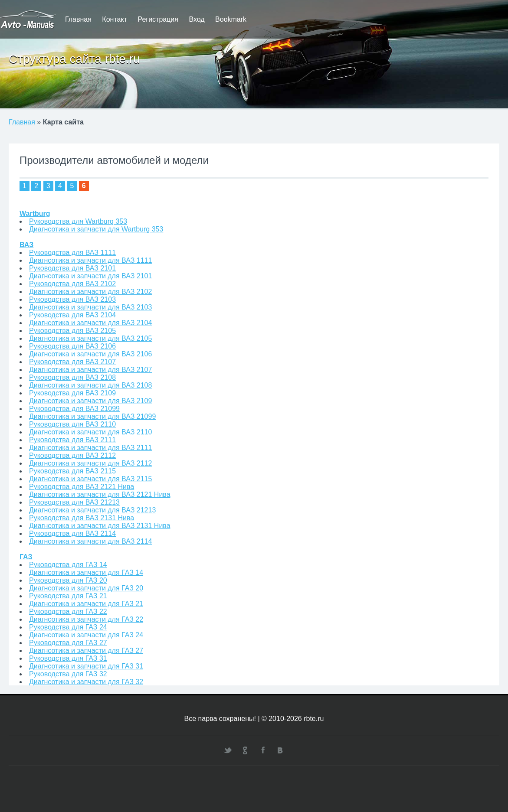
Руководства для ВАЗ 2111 (72, 440)
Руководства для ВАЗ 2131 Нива (82, 518)
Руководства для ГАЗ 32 (68, 674)
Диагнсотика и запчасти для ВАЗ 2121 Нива (100, 494)
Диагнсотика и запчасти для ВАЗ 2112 (90, 463)
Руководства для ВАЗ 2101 (72, 268)
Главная (78, 19)
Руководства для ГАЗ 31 (68, 658)
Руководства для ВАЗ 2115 (72, 471)
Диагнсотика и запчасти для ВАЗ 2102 (90, 292)
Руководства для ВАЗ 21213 (74, 502)
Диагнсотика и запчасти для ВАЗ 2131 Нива (100, 526)
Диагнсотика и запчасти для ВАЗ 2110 (90, 432)
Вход (197, 19)
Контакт (115, 19)
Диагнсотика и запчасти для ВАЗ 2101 (90, 276)
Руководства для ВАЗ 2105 (72, 331)
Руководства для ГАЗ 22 (68, 611)
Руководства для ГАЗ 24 (68, 627)
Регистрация (158, 19)
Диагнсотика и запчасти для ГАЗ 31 (86, 666)
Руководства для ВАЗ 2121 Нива (82, 487)
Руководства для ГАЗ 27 (68, 643)
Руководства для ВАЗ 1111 (72, 253)
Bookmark (231, 19)
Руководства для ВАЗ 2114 (72, 533)
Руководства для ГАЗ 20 (68, 580)
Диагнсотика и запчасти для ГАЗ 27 (86, 651)
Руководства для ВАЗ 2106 (72, 346)
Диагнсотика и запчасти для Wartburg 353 (96, 229)
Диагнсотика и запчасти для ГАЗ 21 (86, 604)
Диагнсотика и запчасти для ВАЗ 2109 (90, 401)
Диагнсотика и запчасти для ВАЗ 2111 (90, 448)
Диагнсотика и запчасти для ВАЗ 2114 (90, 541)
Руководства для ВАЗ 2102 (72, 284)
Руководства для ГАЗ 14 (68, 565)
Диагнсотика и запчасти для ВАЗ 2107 (90, 370)
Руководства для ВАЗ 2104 (72, 315)
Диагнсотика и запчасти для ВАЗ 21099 (92, 416)
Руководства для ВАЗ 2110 (72, 424)
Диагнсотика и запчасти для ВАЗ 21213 (92, 510)
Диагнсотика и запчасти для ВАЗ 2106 (90, 354)
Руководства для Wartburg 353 (78, 221)
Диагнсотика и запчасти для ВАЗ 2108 (90, 385)
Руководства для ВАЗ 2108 (72, 377)
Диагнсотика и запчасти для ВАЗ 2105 (90, 338)
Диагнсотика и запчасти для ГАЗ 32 (86, 682)
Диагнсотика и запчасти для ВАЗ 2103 (90, 307)
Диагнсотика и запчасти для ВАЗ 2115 (90, 479)
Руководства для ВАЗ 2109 (72, 393)
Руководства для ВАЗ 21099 (74, 409)
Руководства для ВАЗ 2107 (72, 362)
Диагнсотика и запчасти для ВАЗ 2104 (90, 323)
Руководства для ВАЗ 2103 (72, 299)
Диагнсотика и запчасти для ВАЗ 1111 (90, 260)
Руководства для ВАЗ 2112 (72, 455)
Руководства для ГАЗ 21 (68, 596)
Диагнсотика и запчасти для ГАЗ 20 (86, 588)
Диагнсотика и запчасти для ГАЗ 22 (86, 619)
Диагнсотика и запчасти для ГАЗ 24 (86, 635)
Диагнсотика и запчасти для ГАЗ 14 (86, 572)
